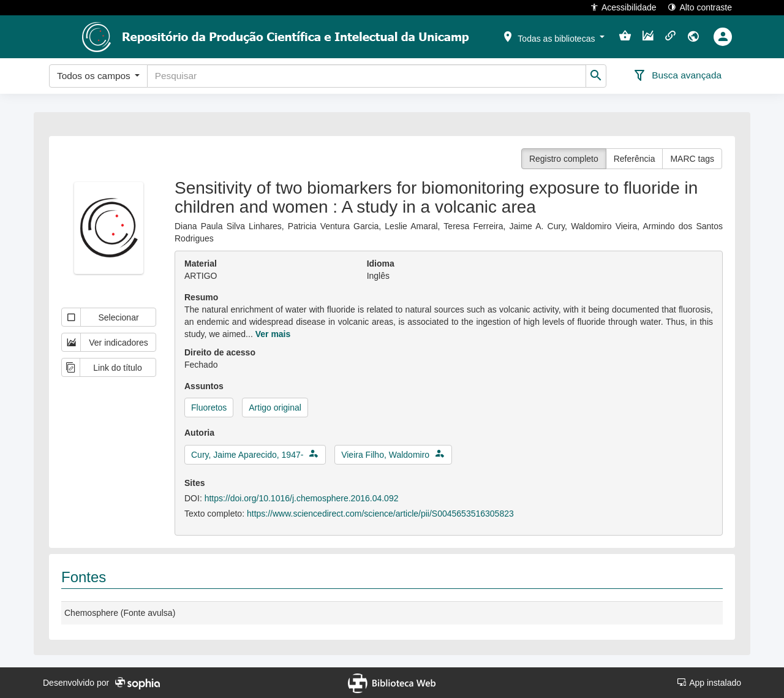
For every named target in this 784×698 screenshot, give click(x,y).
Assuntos (204, 386)
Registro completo (564, 159)
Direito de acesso (220, 352)
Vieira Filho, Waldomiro (385, 455)
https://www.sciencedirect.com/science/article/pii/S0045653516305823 (380, 514)
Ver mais (273, 334)
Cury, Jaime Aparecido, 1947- (247, 455)
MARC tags (692, 159)
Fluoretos (209, 408)
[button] (553, 36)
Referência (635, 159)
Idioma (381, 264)
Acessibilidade (623, 7)
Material (201, 264)
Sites (194, 483)
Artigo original (275, 408)
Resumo (201, 297)
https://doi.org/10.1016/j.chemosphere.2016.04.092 (302, 498)
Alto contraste (700, 7)
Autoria (199, 433)
